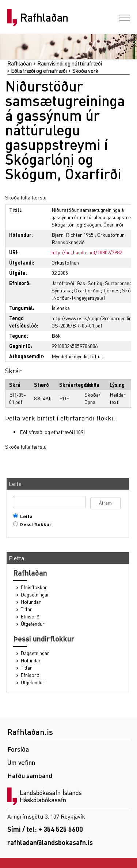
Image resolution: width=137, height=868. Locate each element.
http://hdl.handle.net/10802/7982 (87, 252)
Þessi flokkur (34, 524)
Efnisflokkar (34, 587)
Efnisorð (30, 616)
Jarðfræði (63, 283)
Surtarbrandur (121, 283)
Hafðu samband (30, 775)
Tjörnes (111, 290)
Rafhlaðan (44, 18)
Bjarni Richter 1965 (73, 235)
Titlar (26, 609)
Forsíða (18, 749)
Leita (25, 516)
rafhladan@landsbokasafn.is (50, 842)
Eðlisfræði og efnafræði (39, 71)
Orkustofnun (65, 262)
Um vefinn (21, 762)
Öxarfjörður (87, 290)
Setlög (95, 283)
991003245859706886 (75, 346)
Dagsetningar (35, 594)
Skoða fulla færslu (26, 197)
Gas (81, 283)
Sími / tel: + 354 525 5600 (45, 829)
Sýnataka (62, 290)
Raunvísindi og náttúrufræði (70, 63)
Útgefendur (33, 624)
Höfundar (31, 602)
